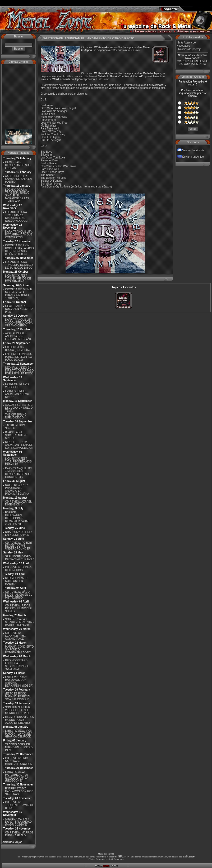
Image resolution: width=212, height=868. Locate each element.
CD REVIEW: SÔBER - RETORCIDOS (19, 569)
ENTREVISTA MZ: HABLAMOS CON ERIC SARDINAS (19, 791)
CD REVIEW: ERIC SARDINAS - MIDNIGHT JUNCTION (19, 761)
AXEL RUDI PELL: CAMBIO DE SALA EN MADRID (18, 179)
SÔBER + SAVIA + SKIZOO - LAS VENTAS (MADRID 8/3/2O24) (19, 622)
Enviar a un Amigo (193, 157)
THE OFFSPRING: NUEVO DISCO (16, 416)
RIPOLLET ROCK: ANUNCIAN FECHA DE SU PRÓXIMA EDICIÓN (19, 445)
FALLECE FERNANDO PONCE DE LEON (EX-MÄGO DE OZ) (19, 357)
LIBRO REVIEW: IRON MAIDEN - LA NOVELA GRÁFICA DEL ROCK (19, 734)
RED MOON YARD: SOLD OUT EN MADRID (17, 581)
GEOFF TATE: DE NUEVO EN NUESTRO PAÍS (19, 309)
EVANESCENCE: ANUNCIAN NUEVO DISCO (17, 394)
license (190, 857)
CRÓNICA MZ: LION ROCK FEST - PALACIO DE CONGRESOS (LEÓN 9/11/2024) (19, 250)
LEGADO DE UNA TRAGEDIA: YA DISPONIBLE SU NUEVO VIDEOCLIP (17, 216)
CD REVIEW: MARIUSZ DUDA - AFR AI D (19, 834)
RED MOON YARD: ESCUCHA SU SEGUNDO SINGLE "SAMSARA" (17, 665)
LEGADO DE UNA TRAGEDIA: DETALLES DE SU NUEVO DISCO (19, 265)
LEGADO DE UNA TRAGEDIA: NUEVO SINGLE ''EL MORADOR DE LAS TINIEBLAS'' (17, 196)
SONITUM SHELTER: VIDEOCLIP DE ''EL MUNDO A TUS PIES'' (18, 710)
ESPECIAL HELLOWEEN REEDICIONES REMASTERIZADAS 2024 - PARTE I (17, 518)
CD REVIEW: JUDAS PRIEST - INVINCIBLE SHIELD (18, 608)
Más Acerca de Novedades (186, 44)
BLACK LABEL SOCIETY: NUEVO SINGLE (16, 435)
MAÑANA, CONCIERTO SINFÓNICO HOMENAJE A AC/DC (19, 650)
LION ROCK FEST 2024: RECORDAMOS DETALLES (18, 462)
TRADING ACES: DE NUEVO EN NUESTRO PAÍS (19, 747)
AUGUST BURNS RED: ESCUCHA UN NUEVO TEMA (19, 408)
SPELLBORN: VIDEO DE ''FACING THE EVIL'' (19, 558)
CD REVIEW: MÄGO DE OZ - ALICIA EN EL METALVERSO (18, 595)
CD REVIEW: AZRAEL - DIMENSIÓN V (19, 503)
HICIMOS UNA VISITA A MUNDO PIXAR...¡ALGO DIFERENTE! (19, 720)
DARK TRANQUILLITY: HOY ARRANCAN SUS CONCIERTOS (19, 235)
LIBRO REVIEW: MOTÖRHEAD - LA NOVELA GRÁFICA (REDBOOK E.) (17, 776)
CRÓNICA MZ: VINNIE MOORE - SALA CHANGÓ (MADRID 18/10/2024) (19, 294)
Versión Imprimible (193, 150)
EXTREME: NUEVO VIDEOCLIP (17, 386)
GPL (121, 857)
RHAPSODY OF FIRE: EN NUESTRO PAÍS (18, 533)
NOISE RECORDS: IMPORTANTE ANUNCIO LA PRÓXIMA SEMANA (17, 489)
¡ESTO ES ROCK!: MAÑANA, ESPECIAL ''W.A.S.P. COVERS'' (18, 696)
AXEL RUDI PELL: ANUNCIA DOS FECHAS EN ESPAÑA (18, 336)
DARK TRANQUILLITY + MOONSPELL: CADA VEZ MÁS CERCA (19, 323)
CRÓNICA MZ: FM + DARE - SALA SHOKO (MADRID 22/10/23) (18, 822)
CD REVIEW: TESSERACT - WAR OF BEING (19, 805)
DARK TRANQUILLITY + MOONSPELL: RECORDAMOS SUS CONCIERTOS (19, 473)
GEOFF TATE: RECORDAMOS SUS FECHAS (18, 165)
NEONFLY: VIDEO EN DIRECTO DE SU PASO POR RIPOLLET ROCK (19, 371)
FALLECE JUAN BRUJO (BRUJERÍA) (17, 349)
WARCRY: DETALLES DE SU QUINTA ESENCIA (193, 62)
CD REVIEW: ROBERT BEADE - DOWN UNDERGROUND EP (19, 546)
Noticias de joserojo (190, 49)
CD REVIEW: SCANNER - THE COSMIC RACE (15, 636)
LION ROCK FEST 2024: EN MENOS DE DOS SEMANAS (18, 279)
